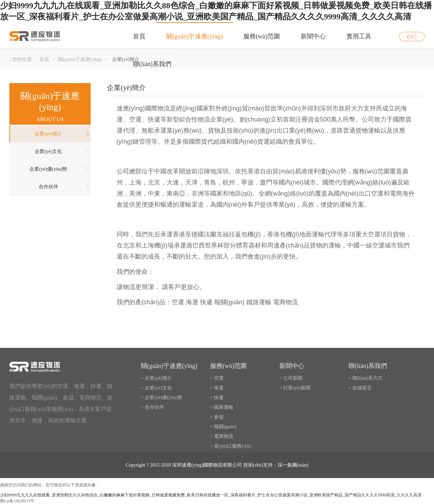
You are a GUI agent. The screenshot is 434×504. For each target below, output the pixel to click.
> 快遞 (217, 398)
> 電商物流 (222, 436)
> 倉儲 (217, 417)
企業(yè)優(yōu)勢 (48, 169)
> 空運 (217, 378)
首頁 (139, 36)
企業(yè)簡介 (48, 134)
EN (410, 37)
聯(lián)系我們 (152, 64)
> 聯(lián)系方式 (365, 378)
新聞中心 (313, 36)
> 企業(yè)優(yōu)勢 (162, 398)
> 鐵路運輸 (222, 407)
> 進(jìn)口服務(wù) (230, 446)
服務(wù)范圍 (262, 36)
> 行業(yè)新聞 (295, 388)
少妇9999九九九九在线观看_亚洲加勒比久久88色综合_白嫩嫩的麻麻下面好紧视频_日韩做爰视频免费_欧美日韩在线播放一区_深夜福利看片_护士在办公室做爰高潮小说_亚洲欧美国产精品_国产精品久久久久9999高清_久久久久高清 (211, 495)
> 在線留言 (360, 388)
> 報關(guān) (223, 427)
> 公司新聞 (291, 378)
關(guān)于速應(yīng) (194, 36)
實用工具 (359, 36)
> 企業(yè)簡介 (156, 378)
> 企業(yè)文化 (156, 388)
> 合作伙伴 (152, 407)
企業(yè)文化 (48, 151)
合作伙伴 (48, 187)
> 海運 (217, 388)
